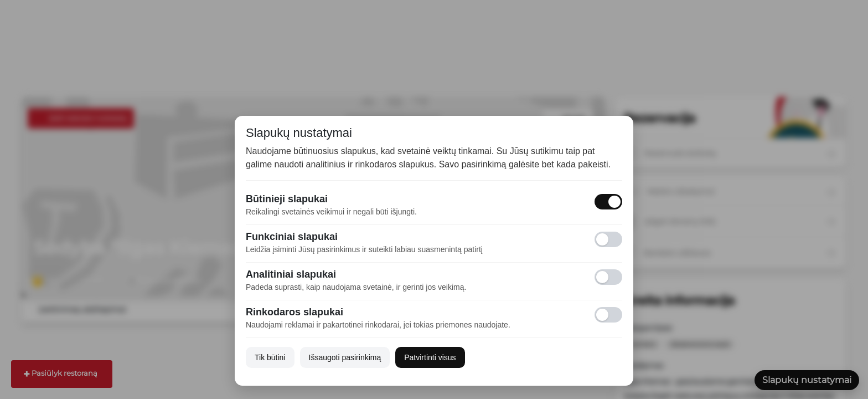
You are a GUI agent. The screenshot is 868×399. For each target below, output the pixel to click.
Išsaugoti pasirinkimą (345, 357)
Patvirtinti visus (430, 357)
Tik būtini (270, 357)
